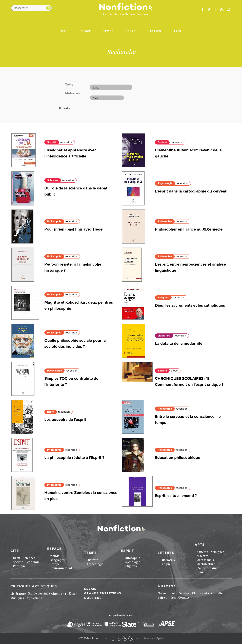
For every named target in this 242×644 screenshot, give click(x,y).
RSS (125, 638)
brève (174, 371)
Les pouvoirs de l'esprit (65, 420)
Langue (165, 564)
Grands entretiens (103, 593)
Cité (64, 31)
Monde (55, 556)
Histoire (92, 560)
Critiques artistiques (34, 586)
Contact (184, 598)
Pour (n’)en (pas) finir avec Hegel (74, 229)
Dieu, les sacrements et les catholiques (190, 305)
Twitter (119, 638)
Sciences (53, 180)
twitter (209, 9)
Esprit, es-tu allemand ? (176, 496)
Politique (19, 566)
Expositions (34, 598)
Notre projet (166, 593)
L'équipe (184, 593)
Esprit (131, 31)
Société (52, 142)
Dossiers (93, 598)
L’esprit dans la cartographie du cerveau (191, 191)
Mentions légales (154, 638)
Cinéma (203, 552)
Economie (33, 562)
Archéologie (95, 564)
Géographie (58, 560)
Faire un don (167, 598)
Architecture (206, 564)
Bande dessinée (208, 568)
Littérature (164, 336)
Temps (108, 31)
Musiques (217, 552)
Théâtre (203, 556)
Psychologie (165, 183)
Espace (85, 31)
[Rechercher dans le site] (31, 8)
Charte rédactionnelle (207, 593)
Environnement (61, 568)
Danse (202, 572)
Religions (163, 298)
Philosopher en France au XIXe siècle (189, 229)
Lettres (155, 31)
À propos (167, 586)
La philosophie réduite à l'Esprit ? (74, 458)
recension (66, 142)
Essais (90, 589)
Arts (177, 31)
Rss (222, 9)
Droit (17, 558)
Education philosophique (178, 458)
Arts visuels (206, 560)
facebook (202, 9)
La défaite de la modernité (179, 343)
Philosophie (54, 221)
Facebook (113, 638)
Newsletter (228, 9)
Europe (55, 564)
